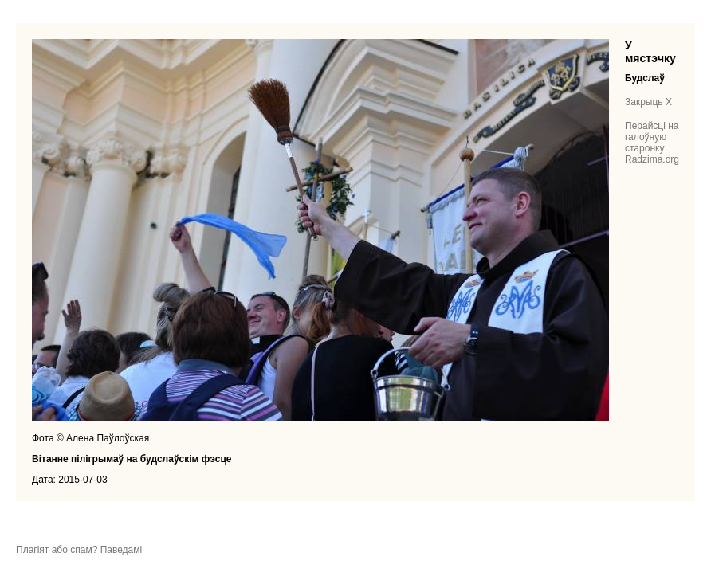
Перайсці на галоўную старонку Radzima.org (652, 143)
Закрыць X (648, 102)
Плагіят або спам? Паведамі (79, 550)
